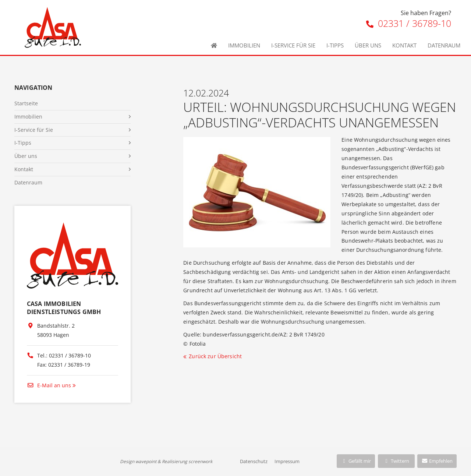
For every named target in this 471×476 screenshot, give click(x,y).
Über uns (368, 45)
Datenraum (444, 45)
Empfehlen (437, 461)
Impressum (287, 461)
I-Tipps (335, 45)
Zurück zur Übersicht (215, 356)
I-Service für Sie (293, 45)
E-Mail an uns (49, 385)
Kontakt (404, 45)
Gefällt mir (356, 461)
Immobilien (244, 45)
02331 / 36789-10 (409, 23)
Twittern (396, 461)
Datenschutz (254, 461)
